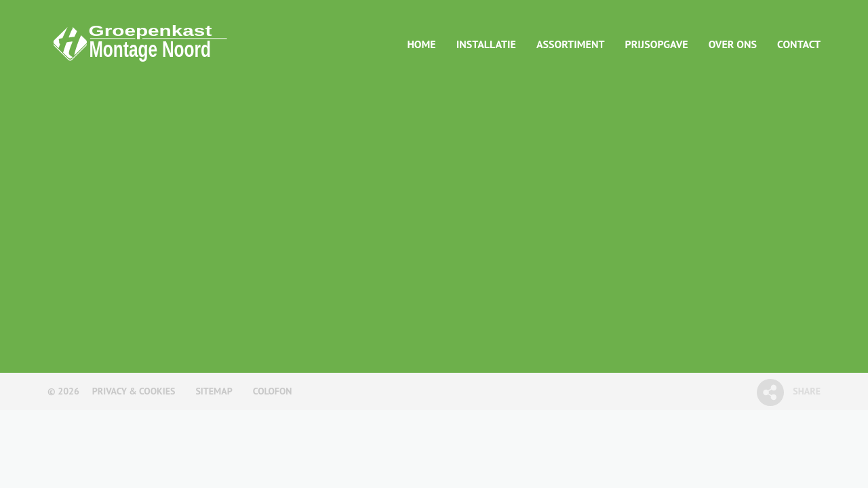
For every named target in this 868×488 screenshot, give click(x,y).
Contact (799, 44)
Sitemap (214, 391)
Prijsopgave (657, 44)
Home (421, 44)
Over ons (733, 44)
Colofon (273, 391)
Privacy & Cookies (134, 391)
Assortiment (571, 44)
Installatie (486, 44)
